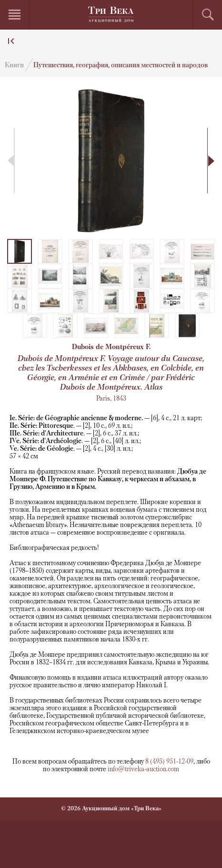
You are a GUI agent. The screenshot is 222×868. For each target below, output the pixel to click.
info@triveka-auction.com (143, 770)
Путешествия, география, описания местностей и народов (121, 66)
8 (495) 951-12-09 (169, 762)
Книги (14, 66)
